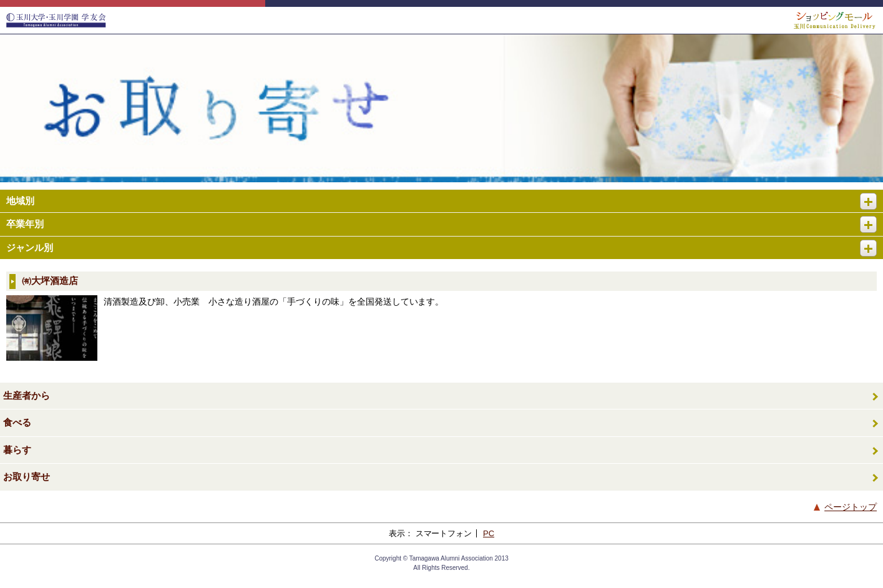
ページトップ (851, 507)
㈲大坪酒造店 (50, 281)
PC (489, 533)
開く (874, 196)
